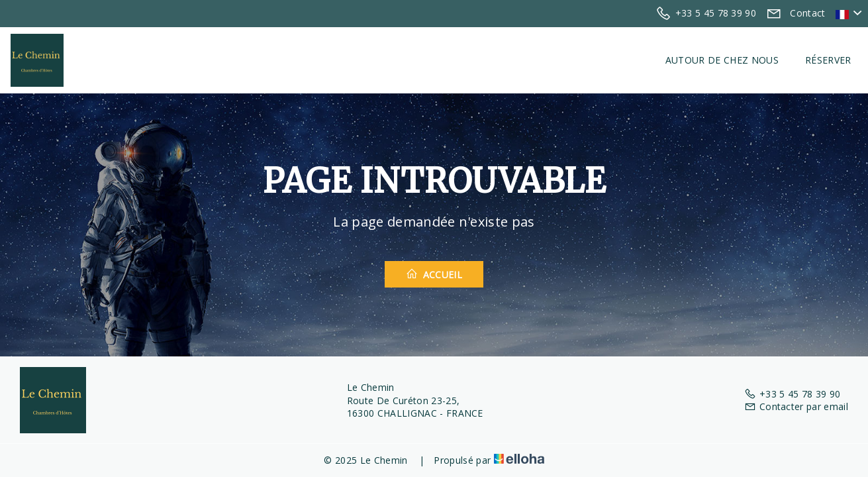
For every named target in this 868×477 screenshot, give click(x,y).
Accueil (434, 274)
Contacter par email (796, 406)
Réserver (828, 60)
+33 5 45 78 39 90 (793, 394)
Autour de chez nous (722, 60)
